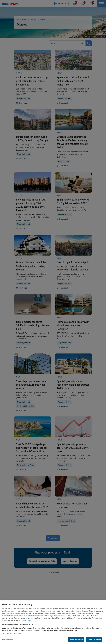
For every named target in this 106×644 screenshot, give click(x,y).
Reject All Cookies (76, 640)
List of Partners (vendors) (11, 633)
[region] (53, 622)
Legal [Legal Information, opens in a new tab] (29, 621)
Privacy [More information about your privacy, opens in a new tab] (24, 621)
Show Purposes (8, 640)
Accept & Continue (94, 640)
